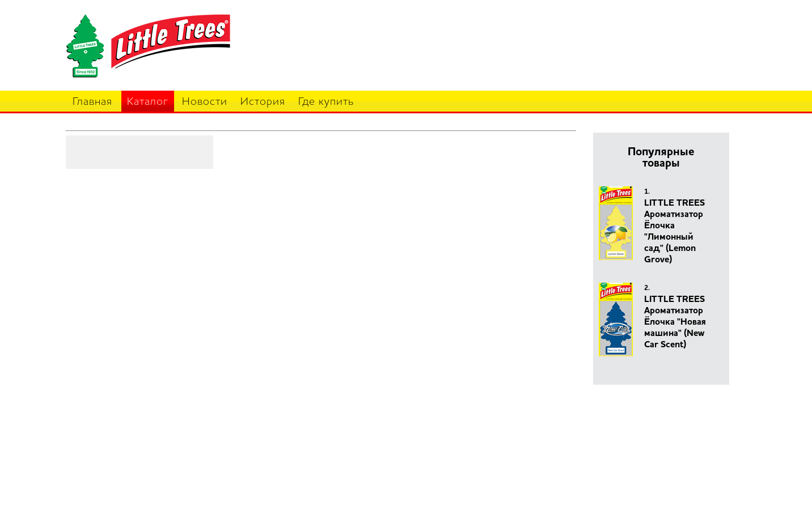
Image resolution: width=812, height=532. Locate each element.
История (263, 102)
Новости (205, 102)
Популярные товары (661, 158)
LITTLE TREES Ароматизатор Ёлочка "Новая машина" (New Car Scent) (675, 322)
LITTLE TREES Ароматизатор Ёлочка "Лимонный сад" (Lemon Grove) (674, 232)
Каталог (148, 102)
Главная (92, 102)
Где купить (326, 102)
